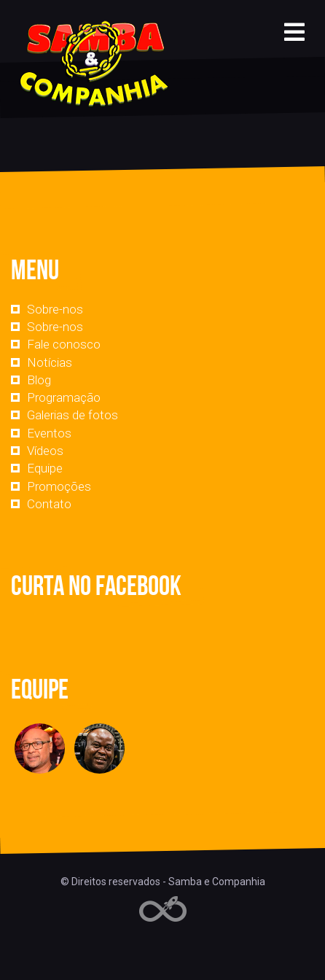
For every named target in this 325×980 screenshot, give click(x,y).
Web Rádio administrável (163, 909)
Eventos (49, 433)
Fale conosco (64, 344)
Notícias (50, 362)
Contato (49, 504)
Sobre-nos (55, 309)
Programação (64, 397)
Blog (39, 380)
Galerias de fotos (73, 415)
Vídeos (45, 451)
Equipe (45, 468)
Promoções (59, 486)
